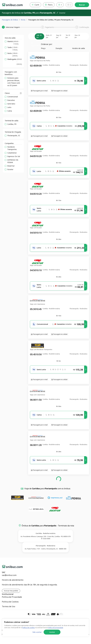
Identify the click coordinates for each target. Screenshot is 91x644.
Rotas (23, 20)
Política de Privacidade (12, 597)
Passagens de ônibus (10, 20)
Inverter (61, 13)
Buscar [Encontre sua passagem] (82, 5)
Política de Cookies (10, 602)
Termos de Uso (9, 606)
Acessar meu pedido (11, 591)
